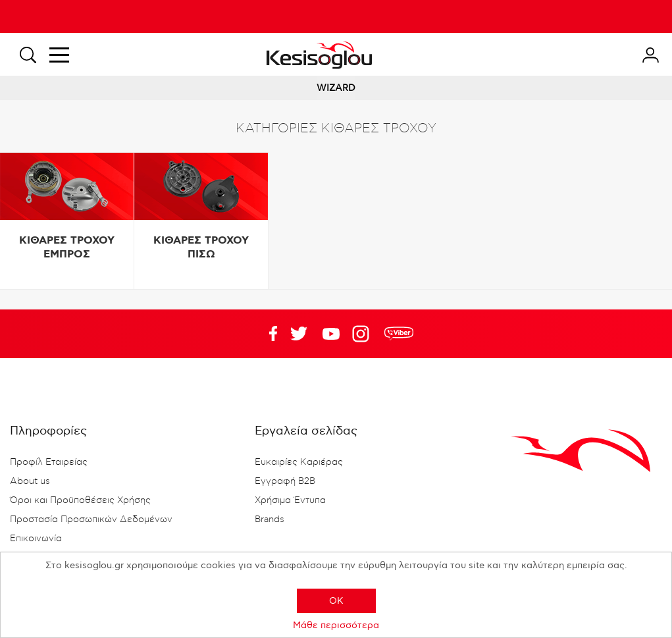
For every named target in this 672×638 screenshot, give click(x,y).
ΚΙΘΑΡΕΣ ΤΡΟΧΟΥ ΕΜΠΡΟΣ (67, 248)
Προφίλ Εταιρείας (49, 462)
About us (30, 481)
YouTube (299, 334)
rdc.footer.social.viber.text (399, 334)
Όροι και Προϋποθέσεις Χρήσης (80, 500)
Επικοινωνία (36, 539)
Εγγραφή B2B (285, 481)
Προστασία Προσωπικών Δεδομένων (91, 519)
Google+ (363, 334)
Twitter (331, 334)
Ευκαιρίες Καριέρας (299, 462)
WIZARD (336, 88)
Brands (270, 519)
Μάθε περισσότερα (336, 625)
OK (336, 601)
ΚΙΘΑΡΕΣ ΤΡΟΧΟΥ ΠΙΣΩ (201, 248)
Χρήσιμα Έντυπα (290, 500)
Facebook (267, 334)
